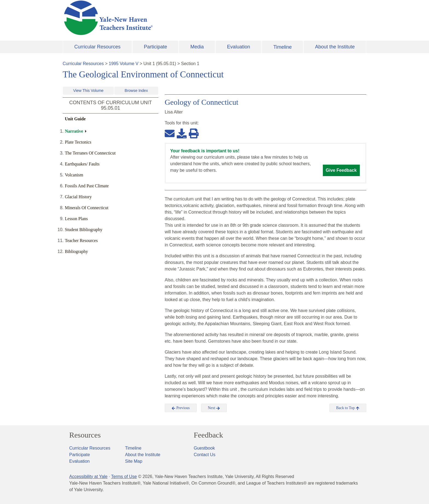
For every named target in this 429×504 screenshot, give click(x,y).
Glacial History (78, 197)
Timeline (282, 47)
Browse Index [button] (136, 91)
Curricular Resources (98, 47)
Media (197, 47)
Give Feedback (341, 170)
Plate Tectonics (78, 142)
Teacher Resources (81, 241)
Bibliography (76, 251)
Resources (85, 435)
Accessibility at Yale (88, 477)
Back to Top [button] (348, 408)
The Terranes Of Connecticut (90, 153)
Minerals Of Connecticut (87, 208)
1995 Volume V (124, 64)
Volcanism (74, 175)
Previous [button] (181, 408)
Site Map (134, 461)
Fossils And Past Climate (87, 186)
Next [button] (214, 408)
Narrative (74, 131)
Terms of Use (124, 477)
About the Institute (335, 47)
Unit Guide (75, 119)
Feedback (208, 435)
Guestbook (204, 448)
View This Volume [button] (89, 91)
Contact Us (205, 455)
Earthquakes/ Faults (82, 164)
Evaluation (239, 47)
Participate (156, 47)
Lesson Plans (76, 219)
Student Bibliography (84, 230)
